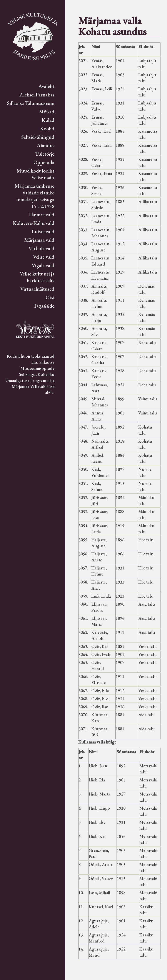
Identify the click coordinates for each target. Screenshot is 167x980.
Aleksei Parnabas (37, 95)
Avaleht (46, 86)
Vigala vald (43, 265)
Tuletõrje (45, 154)
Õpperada (44, 162)
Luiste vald (43, 231)
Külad (48, 120)
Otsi (50, 297)
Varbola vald (41, 248)
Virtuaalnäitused (37, 289)
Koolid (47, 128)
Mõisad (47, 112)
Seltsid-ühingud (38, 137)
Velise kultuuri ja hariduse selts (37, 277)
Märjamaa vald (39, 240)
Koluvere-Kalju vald (34, 223)
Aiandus (46, 145)
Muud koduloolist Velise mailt (35, 174)
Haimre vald (42, 214)
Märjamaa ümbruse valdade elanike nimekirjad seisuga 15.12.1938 (34, 196)
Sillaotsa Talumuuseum (31, 103)
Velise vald (44, 257)
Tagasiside (44, 306)
